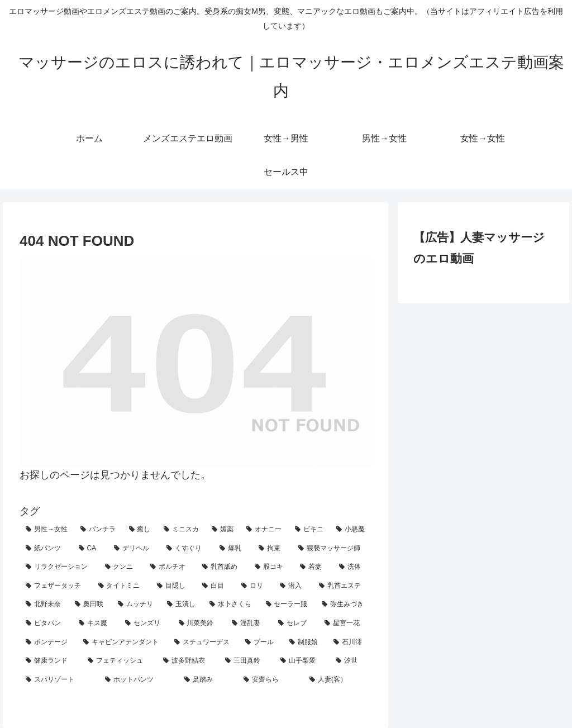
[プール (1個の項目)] (261, 643)
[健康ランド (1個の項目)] (51, 661)
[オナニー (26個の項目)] (264, 530)
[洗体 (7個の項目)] (352, 567)
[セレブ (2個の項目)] (295, 624)
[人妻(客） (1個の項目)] (337, 680)
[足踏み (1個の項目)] (208, 680)
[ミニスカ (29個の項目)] (182, 530)
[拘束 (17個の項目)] (272, 549)
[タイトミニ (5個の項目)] (121, 586)
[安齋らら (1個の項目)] (270, 680)
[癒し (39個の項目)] (140, 530)
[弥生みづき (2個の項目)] (344, 605)
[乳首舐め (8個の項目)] (222, 567)
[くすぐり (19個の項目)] (187, 549)
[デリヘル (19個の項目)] (134, 549)
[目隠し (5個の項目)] (173, 586)
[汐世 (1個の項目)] (351, 661)
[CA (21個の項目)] (90, 549)
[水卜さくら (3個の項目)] (231, 605)
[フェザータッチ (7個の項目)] (56, 586)
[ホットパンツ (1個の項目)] (139, 680)
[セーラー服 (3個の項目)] (288, 605)
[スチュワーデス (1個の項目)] (204, 643)
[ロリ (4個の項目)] (254, 586)
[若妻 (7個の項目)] (313, 567)
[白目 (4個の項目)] (215, 586)
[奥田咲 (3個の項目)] (90, 605)
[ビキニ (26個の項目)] (309, 530)
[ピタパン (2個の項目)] (46, 624)
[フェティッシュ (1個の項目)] (119, 661)
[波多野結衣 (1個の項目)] (188, 661)
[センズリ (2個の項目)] (146, 624)
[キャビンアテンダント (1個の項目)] (123, 643)
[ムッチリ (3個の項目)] (136, 605)
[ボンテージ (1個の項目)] (48, 643)
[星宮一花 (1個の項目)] (345, 624)
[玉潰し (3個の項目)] (182, 605)
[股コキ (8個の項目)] (271, 567)
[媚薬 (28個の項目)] (223, 530)
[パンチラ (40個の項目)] (98, 530)
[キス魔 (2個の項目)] (96, 624)
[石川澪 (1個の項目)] (349, 643)
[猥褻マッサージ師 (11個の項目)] (332, 549)
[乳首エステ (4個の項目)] (342, 586)
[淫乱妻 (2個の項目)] (249, 624)
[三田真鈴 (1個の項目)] (247, 661)
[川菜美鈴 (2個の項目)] (199, 624)
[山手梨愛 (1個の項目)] (302, 661)
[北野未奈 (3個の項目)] (44, 605)
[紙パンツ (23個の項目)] (46, 549)
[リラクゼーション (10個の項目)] (59, 567)
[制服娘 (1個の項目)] (305, 643)
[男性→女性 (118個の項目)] (47, 530)
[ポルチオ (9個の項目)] (170, 567)
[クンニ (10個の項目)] (121, 567)
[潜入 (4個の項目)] (293, 586)
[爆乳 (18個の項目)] (233, 549)
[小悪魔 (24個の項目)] (351, 530)
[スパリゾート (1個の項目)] (59, 680)
